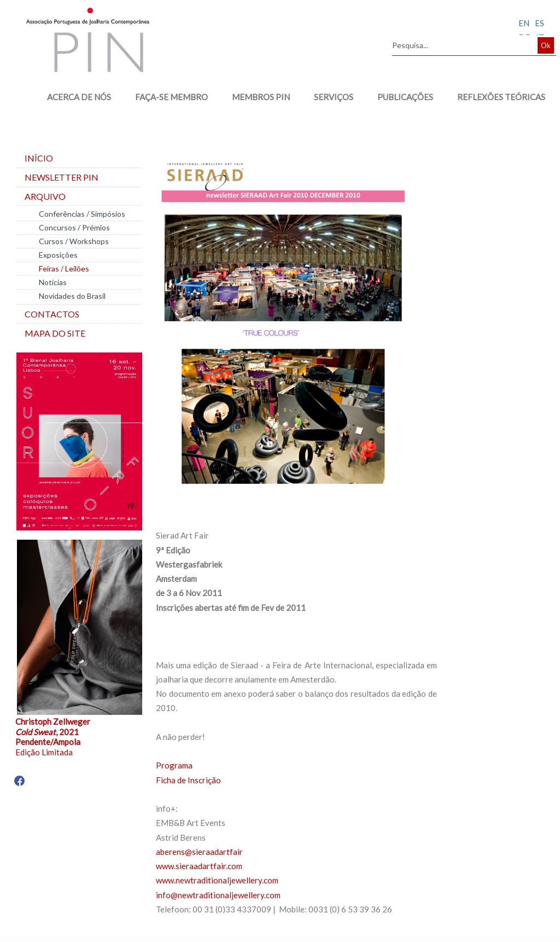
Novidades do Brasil (72, 296)
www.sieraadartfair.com (199, 866)
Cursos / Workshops (74, 241)
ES (539, 23)
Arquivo (45, 196)
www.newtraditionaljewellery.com (217, 880)
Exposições (58, 255)
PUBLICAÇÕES (400, 97)
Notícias (53, 282)
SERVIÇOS (328, 97)
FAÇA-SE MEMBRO (166, 97)
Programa (174, 765)
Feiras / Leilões (64, 268)
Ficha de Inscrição (188, 780)
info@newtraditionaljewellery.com (218, 895)
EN (524, 23)
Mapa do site (55, 333)
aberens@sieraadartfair (199, 852)
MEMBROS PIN (255, 97)
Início (39, 158)
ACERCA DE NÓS (74, 97)
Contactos (52, 314)
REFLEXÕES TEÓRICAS (496, 97)
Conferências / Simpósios (82, 214)
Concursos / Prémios (74, 227)
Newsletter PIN (62, 177)
